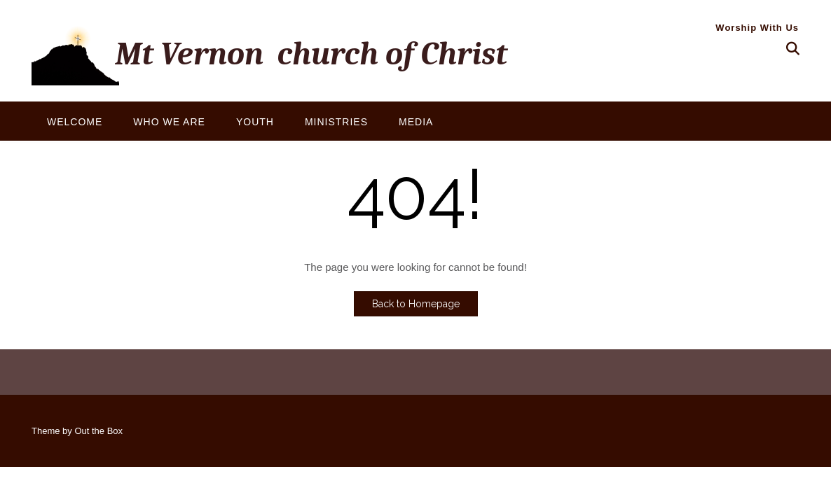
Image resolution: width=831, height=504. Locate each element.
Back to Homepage (416, 304)
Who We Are (169, 122)
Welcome (75, 122)
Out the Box (98, 431)
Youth (255, 122)
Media (416, 122)
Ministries (336, 122)
